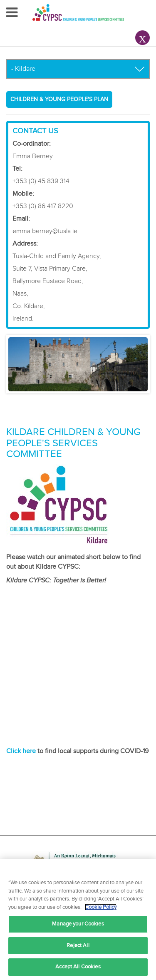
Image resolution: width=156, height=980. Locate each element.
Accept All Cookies (78, 967)
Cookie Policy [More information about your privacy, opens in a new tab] (101, 907)
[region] (78, 919)
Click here (21, 751)
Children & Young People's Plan (59, 99)
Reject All (78, 945)
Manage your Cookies (78, 924)
